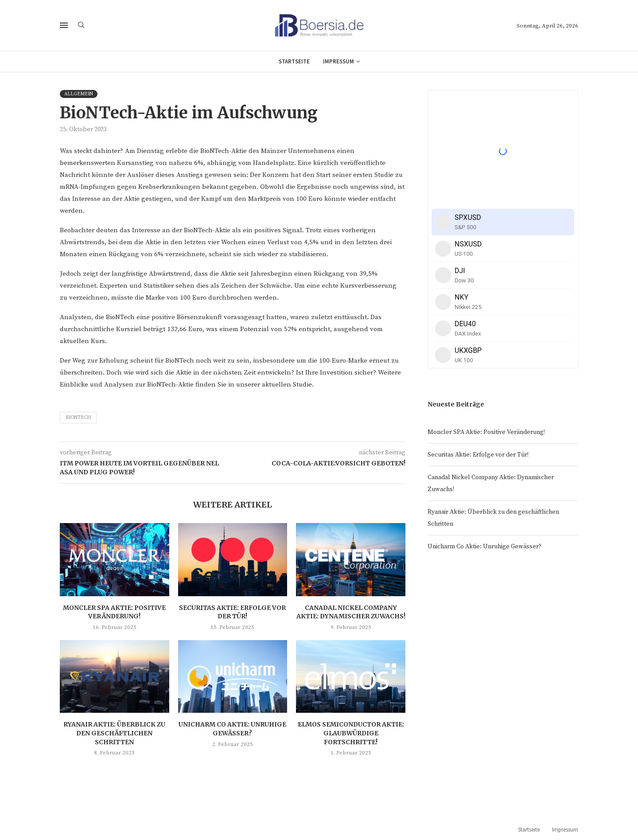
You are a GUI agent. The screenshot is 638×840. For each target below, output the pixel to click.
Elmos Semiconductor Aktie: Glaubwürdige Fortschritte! (351, 733)
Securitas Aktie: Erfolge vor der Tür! (232, 612)
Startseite (294, 61)
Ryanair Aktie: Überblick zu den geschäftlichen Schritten (114, 733)
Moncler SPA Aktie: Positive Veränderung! (114, 612)
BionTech (78, 418)
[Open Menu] (64, 25)
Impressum (338, 61)
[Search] (81, 26)
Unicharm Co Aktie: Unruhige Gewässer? (232, 729)
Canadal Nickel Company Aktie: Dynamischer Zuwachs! (351, 612)
